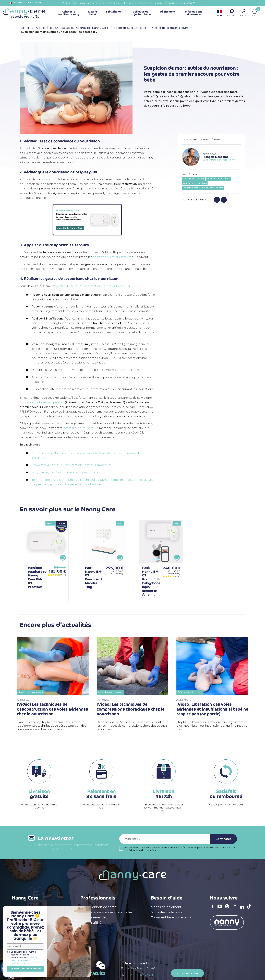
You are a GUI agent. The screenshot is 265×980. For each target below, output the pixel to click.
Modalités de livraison (167, 912)
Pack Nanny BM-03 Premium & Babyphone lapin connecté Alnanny (151, 581)
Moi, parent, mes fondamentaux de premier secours (68, 472)
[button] (232, 11)
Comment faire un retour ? (171, 917)
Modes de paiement (166, 907)
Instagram (236, 909)
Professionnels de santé (98, 907)
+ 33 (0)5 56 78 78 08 (141, 975)
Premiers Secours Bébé (193, 178)
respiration (48, 179)
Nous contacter (187, 973)
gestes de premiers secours (112, 257)
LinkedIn (243, 909)
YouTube (221, 909)
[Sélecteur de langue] (220, 14)
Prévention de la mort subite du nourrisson (203, 188)
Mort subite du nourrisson (195, 183)
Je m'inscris (224, 839)
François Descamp (216, 157)
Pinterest (228, 909)
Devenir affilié (91, 923)
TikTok (250, 909)
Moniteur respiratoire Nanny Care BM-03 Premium (37, 577)
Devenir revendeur (95, 917)
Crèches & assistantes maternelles (106, 912)
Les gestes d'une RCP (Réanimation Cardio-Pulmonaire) (71, 465)
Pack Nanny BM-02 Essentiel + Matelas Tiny (94, 577)
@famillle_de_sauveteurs (80, 428)
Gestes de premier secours (219, 178)
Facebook (213, 909)
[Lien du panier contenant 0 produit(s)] (255, 11)
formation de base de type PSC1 (42, 402)
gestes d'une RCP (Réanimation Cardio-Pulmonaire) (93, 286)
